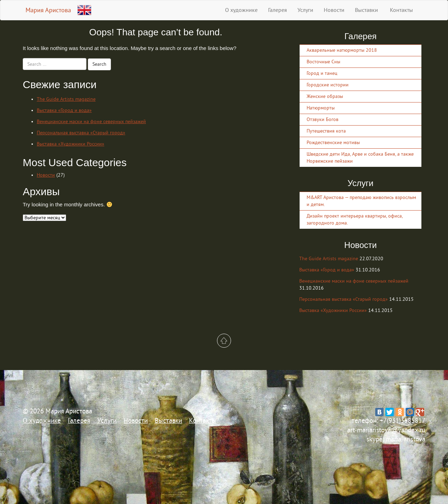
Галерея (278, 10)
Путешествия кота (326, 131)
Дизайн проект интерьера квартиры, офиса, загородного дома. (355, 219)
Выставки (366, 10)
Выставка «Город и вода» (64, 110)
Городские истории (328, 85)
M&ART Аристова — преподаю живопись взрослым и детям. (361, 201)
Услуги (305, 10)
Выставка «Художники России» (71, 144)
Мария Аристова (48, 10)
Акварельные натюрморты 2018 (342, 50)
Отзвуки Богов (323, 119)
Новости (334, 10)
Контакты (401, 10)
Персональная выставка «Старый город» (81, 133)
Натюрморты (321, 108)
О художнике (241, 10)
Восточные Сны (323, 62)
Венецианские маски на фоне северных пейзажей (91, 122)
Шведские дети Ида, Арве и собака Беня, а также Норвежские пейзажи (360, 158)
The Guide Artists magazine (66, 99)
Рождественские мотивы (333, 143)
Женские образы (325, 96)
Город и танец (322, 73)
